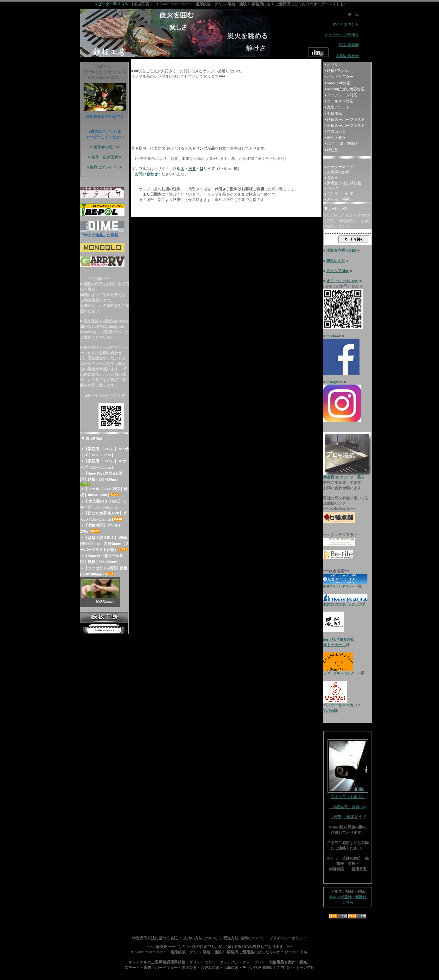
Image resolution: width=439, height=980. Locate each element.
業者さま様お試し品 (344, 183)
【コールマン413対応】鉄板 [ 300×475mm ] (104, 492)
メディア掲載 (338, 199)
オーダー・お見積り (342, 35)
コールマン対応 (340, 101)
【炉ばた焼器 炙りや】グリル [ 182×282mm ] (103, 516)
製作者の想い (105, 147)
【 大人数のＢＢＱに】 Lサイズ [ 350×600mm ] (103, 504)
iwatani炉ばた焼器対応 (346, 89)
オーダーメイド (340, 167)
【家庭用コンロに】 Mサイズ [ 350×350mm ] (103, 464)
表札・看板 (336, 138)
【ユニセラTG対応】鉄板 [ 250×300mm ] (104, 571)
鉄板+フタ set (338, 71)
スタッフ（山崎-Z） (348, 795)
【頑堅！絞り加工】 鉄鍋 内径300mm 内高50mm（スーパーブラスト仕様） (105, 544)
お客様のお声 (338, 172)
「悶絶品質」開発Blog (348, 807)
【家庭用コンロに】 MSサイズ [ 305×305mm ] (104, 452)
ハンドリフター (340, 77)
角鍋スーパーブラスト (346, 126)
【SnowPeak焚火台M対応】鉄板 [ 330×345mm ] (102, 559)
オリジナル (336, 65)
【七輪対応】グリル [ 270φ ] (100, 528)
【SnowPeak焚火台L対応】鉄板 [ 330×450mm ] (101, 479)
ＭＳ (192, 169)
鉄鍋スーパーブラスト (346, 120)
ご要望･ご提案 (342, 817)
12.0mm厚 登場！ (343, 144)
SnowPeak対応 (339, 83)
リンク (333, 188)
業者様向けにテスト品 (342, 477)
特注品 (333, 150)
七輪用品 (334, 114)
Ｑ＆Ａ (332, 178)
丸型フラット (338, 107)
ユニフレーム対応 (342, 95)
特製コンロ (336, 132)
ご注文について (340, 194)
